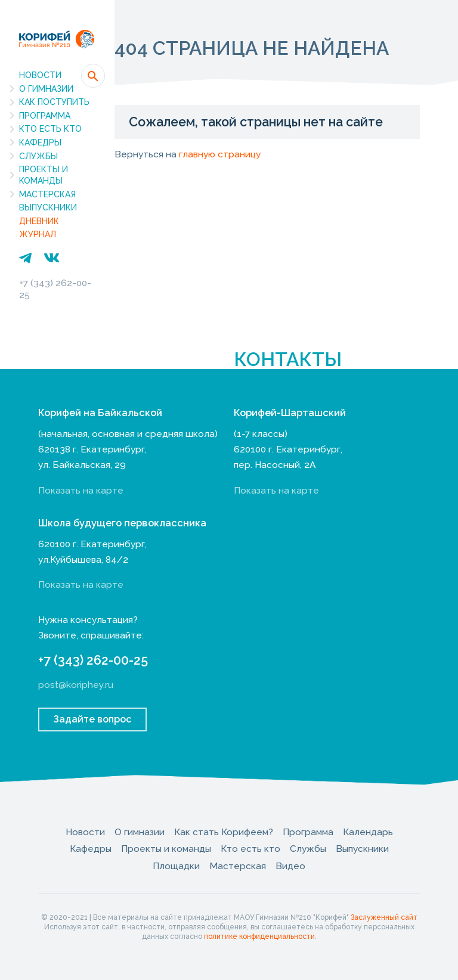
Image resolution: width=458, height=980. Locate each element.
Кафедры (40, 142)
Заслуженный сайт (384, 917)
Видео (290, 866)
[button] (93, 76)
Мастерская (47, 194)
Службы (38, 156)
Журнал (38, 234)
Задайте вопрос (92, 719)
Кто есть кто (50, 129)
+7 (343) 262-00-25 (93, 660)
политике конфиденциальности (259, 936)
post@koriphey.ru (76, 685)
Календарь (368, 832)
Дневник (39, 221)
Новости (40, 75)
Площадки (176, 866)
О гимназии (46, 89)
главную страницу (220, 154)
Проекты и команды (44, 175)
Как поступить (54, 102)
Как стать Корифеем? (224, 832)
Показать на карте (81, 490)
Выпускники (48, 207)
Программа (45, 116)
